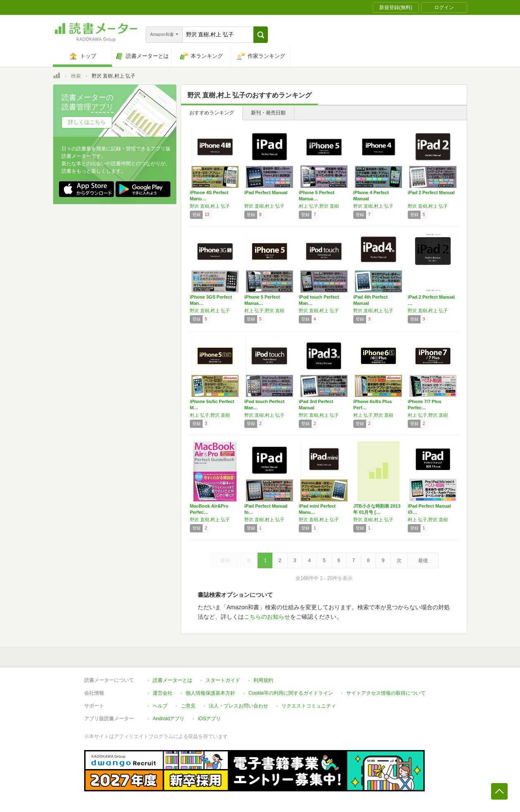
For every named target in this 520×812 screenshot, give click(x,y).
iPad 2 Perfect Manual (431, 192)
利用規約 (263, 680)
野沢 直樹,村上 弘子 (210, 206)
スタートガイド (223, 680)
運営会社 (163, 693)
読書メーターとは (173, 680)
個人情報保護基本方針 (210, 693)
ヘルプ (160, 706)
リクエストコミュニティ (309, 706)
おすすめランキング (212, 113)
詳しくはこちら (87, 122)
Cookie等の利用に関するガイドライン (291, 693)
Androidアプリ (169, 719)
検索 (76, 76)
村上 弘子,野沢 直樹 (319, 206)
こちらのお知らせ (267, 617)
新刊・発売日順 (268, 113)
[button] (261, 35)
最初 (225, 560)
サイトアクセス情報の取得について (386, 693)
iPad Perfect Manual (266, 192)
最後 (423, 560)
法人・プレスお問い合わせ (239, 706)
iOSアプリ (209, 719)
